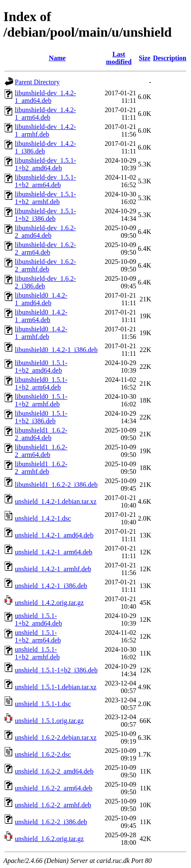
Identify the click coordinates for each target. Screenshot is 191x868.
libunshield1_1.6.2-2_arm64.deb (41, 451)
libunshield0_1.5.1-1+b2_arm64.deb (41, 383)
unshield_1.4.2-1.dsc (43, 518)
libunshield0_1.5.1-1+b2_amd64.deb (41, 367)
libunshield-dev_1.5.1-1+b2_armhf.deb (45, 198)
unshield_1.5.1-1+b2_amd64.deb (38, 619)
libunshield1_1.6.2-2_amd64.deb (41, 434)
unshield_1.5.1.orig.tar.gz (49, 721)
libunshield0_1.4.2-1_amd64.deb (41, 299)
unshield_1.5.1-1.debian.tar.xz (56, 687)
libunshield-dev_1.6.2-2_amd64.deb (45, 232)
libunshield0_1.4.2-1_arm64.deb (41, 316)
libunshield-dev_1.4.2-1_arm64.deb (45, 114)
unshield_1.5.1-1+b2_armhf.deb (37, 653)
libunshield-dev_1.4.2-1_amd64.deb (45, 97)
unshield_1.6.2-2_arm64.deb (54, 788)
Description (170, 58)
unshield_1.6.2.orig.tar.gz (49, 839)
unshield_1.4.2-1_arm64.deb (54, 552)
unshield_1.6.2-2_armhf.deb (53, 805)
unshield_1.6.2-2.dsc (43, 754)
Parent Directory (37, 82)
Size (145, 58)
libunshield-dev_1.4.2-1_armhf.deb (45, 130)
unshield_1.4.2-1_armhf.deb (53, 569)
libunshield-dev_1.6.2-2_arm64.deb (45, 249)
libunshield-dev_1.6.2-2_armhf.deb (45, 265)
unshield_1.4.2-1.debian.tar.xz (56, 501)
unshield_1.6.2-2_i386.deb (51, 822)
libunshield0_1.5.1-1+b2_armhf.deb (41, 400)
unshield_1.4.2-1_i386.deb (51, 586)
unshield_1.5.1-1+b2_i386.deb (56, 670)
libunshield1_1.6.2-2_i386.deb (56, 485)
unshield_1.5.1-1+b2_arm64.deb (38, 636)
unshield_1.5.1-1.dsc (43, 704)
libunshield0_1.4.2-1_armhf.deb (41, 333)
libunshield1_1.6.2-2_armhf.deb (41, 468)
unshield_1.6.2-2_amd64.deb (54, 771)
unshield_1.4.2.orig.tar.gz (49, 603)
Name (57, 58)
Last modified (119, 58)
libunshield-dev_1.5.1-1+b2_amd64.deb (45, 164)
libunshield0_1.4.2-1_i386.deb (56, 350)
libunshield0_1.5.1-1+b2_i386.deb (41, 417)
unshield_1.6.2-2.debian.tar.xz (56, 738)
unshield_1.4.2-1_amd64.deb (54, 535)
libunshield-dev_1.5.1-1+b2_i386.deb (45, 215)
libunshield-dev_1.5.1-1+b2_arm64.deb (45, 181)
